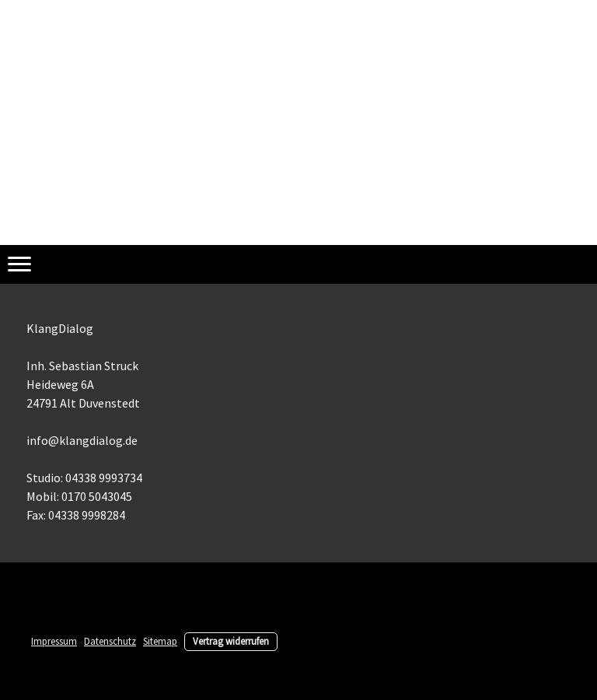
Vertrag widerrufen (231, 641)
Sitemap (160, 641)
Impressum (54, 641)
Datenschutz (110, 641)
